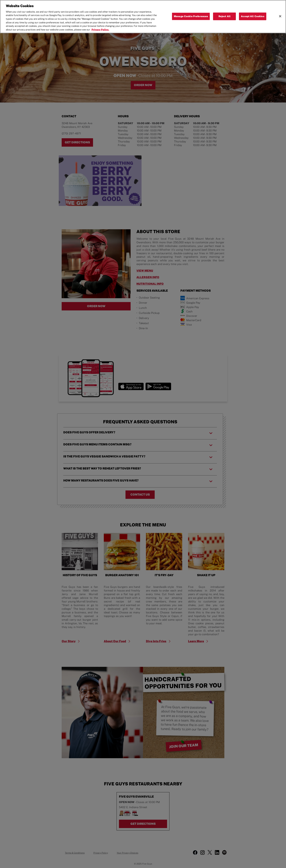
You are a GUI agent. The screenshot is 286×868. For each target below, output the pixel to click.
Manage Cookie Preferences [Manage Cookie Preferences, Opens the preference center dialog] (191, 16)
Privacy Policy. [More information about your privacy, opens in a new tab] (100, 30)
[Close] (280, 16)
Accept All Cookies (253, 16)
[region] (143, 17)
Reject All (225, 16)
